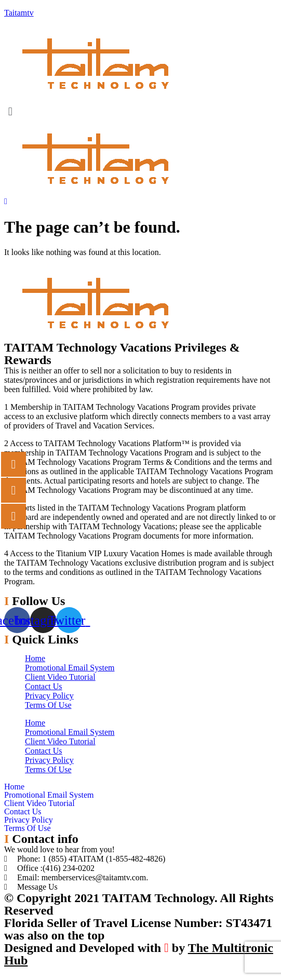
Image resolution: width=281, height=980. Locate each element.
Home (35, 658)
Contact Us (44, 686)
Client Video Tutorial (60, 677)
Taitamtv (19, 13)
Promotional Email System (70, 668)
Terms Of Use (48, 705)
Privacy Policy (49, 696)
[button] (140, 111)
